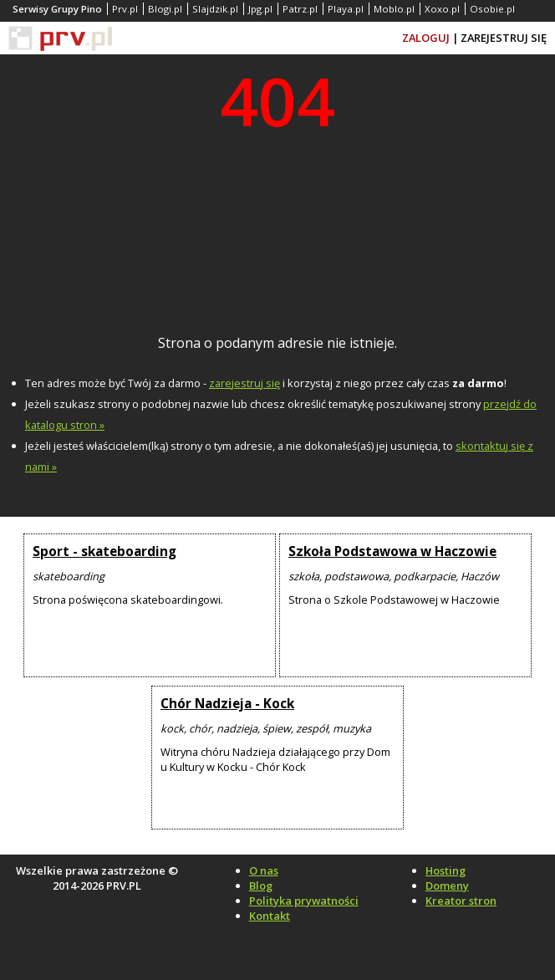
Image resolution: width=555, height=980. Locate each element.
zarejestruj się (244, 383)
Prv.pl (125, 9)
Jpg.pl (260, 9)
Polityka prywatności (304, 901)
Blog (261, 886)
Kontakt (270, 916)
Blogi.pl (165, 9)
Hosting (446, 870)
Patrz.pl (300, 9)
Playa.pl (346, 9)
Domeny (447, 886)
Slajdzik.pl (215, 9)
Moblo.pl (394, 9)
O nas (264, 870)
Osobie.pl (492, 9)
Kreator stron (461, 901)
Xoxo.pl (442, 9)
